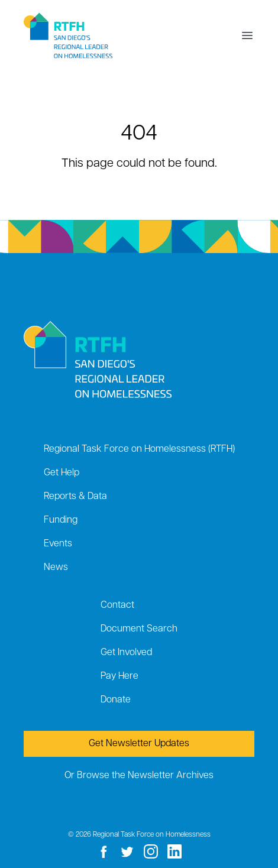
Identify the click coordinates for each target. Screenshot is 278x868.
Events (58, 544)
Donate (116, 700)
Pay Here (119, 676)
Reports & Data (75, 497)
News (56, 568)
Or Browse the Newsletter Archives (139, 776)
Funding (61, 520)
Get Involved (126, 653)
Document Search (139, 629)
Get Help (62, 473)
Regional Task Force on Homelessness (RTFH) (139, 449)
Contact (117, 605)
